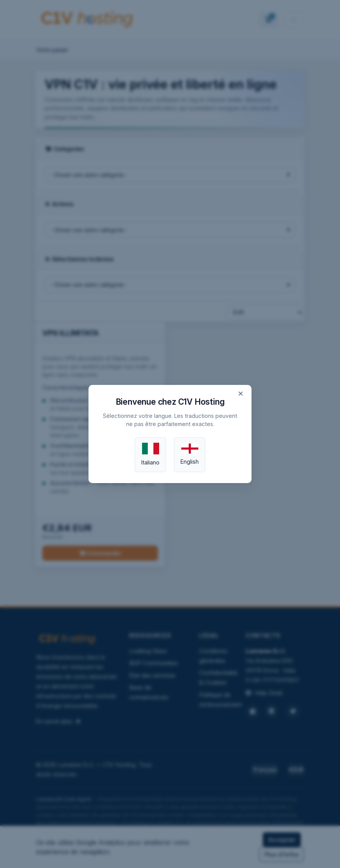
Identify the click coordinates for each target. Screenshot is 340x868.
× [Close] (241, 393)
